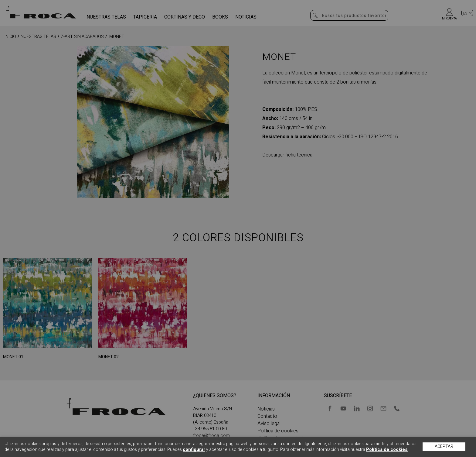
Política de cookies (387, 449)
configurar (194, 449)
